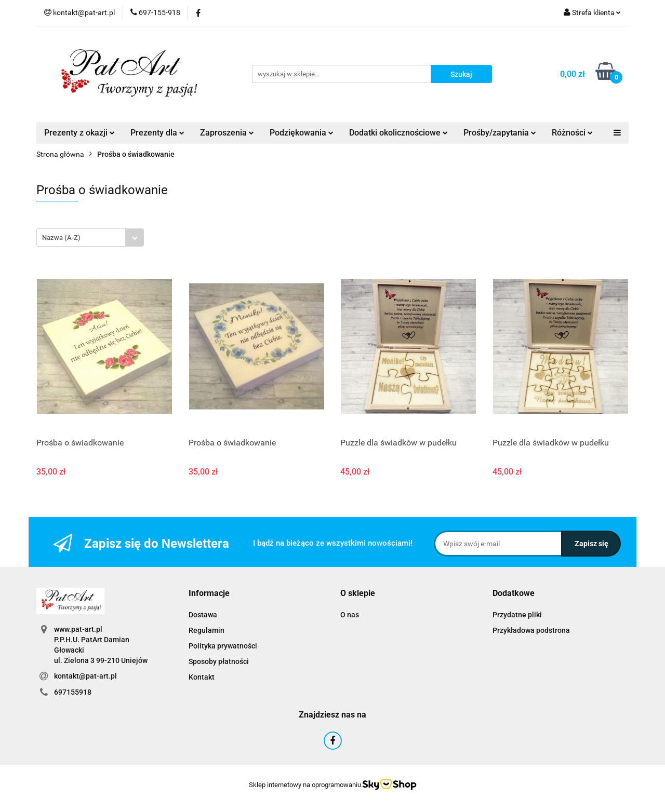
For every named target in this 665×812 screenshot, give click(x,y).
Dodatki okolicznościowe (398, 133)
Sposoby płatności (219, 661)
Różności (572, 133)
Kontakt (202, 677)
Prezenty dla (157, 133)
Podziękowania (302, 133)
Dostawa (203, 615)
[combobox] (90, 238)
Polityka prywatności (223, 646)
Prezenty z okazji (79, 133)
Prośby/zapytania (500, 133)
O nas (350, 615)
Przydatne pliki (517, 615)
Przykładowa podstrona (531, 630)
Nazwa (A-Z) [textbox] (61, 238)
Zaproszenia (227, 133)
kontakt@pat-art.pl (85, 676)
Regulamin (207, 630)
